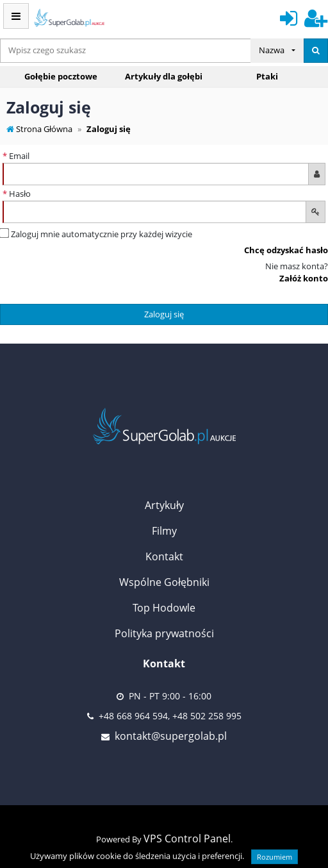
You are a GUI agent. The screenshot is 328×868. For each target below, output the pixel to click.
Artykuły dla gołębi (164, 76)
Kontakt (164, 556)
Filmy (164, 531)
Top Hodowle (164, 608)
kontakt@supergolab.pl (171, 736)
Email (16, 156)
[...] (126, 51)
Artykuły (164, 505)
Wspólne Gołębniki (164, 582)
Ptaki (267, 76)
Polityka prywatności (164, 633)
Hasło (17, 194)
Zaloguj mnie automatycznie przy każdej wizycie (96, 234)
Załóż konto (304, 278)
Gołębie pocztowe (61, 76)
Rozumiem (275, 857)
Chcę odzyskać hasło (286, 250)
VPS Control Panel (187, 839)
